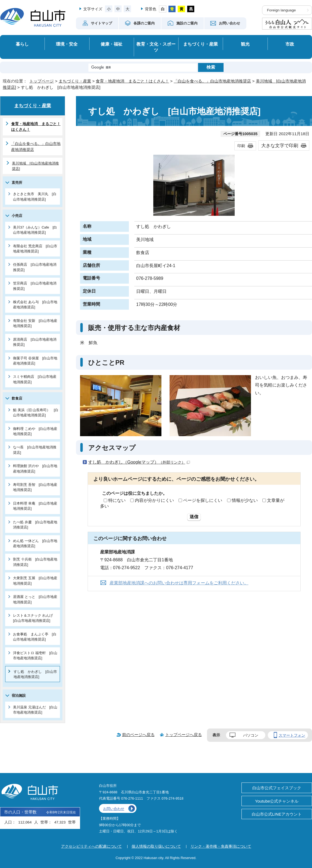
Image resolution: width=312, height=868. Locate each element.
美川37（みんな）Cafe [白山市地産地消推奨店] (35, 230)
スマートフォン (292, 735)
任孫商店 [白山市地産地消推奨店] (35, 267)
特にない (117, 500)
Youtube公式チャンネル (277, 801)
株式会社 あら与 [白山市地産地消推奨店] (35, 305)
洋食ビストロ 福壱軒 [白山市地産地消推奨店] (35, 655)
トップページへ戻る (184, 735)
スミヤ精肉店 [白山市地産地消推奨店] (35, 379)
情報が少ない (245, 500)
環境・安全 (67, 44)
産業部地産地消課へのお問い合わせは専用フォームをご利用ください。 (179, 583)
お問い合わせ (114, 809)
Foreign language (281, 10)
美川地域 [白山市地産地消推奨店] (35, 166)
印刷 (241, 146)
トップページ (42, 81)
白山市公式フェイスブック (277, 788)
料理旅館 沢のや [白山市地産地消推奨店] (35, 468)
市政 (290, 44)
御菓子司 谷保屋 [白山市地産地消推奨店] (35, 361)
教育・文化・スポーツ (156, 47)
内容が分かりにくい (154, 500)
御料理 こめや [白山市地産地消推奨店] (35, 431)
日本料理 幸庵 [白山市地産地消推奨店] (35, 506)
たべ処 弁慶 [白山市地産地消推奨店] (35, 525)
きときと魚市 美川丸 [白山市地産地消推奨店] (35, 197)
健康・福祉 (112, 44)
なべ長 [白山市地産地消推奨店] (35, 450)
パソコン (251, 735)
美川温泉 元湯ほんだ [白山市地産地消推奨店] (35, 710)
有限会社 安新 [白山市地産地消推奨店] (35, 323)
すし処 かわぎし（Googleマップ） (139, 462)
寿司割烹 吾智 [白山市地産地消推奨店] (35, 487)
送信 (194, 517)
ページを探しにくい (203, 500)
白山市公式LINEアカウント (277, 814)
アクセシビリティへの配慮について (91, 846)
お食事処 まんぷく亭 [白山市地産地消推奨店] (35, 637)
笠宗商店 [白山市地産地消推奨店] (35, 286)
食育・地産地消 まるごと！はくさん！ (132, 81)
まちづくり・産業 (200, 44)
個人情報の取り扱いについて (156, 846)
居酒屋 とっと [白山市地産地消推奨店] (35, 599)
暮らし (22, 44)
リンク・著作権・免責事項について (221, 846)
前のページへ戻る (138, 735)
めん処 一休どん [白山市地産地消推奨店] (35, 543)
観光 (245, 44)
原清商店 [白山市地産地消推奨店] (35, 342)
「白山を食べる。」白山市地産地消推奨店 (212, 81)
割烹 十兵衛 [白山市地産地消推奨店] (35, 562)
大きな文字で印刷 (280, 145)
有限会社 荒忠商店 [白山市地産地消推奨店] (35, 249)
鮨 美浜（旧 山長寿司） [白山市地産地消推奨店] (36, 413)
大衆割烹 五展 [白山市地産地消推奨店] (35, 581)
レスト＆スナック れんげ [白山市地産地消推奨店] (35, 618)
